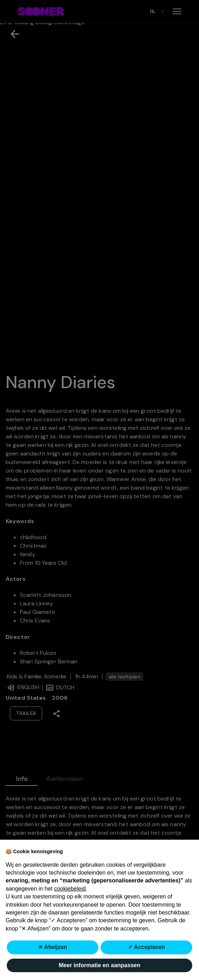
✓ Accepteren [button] (146, 947)
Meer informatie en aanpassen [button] (99, 965)
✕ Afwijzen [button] (53, 947)
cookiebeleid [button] (70, 889)
